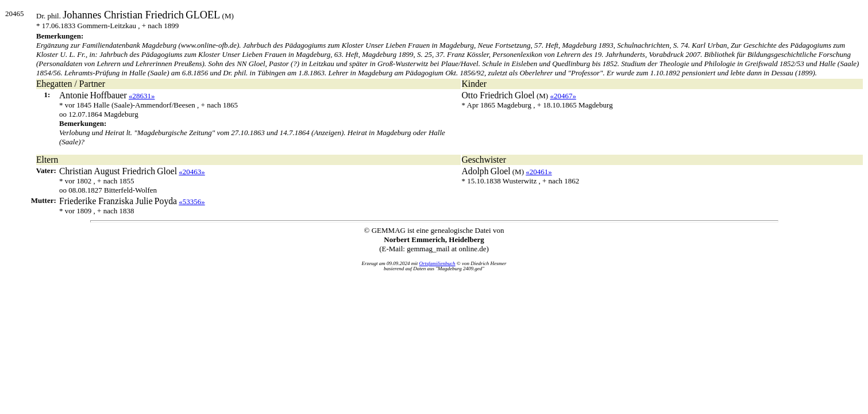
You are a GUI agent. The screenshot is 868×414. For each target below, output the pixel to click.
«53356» (192, 202)
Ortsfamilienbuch (437, 263)
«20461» (539, 172)
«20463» (192, 172)
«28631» (142, 96)
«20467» (563, 96)
